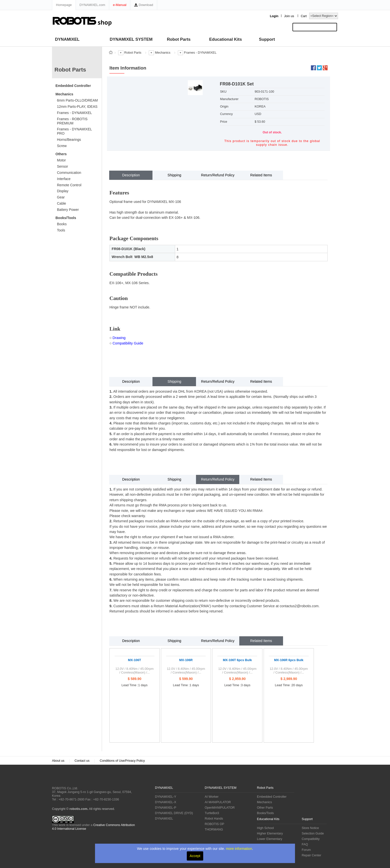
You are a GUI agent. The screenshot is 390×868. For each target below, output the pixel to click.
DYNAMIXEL (67, 39)
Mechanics (64, 94)
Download (144, 5)
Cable (62, 203)
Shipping (174, 175)
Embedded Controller (73, 86)
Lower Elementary (270, 839)
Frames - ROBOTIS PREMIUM (72, 121)
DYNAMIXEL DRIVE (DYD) (174, 813)
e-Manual (120, 5)
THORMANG (214, 830)
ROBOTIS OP (214, 824)
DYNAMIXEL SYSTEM (131, 39)
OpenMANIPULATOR (220, 808)
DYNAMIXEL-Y (166, 797)
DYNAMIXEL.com (92, 5)
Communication (69, 173)
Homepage (64, 5)
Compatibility (311, 839)
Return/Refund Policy (218, 175)
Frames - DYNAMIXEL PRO (74, 131)
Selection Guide (313, 833)
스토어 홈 (111, 52)
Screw (62, 146)
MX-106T (135, 660)
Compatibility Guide (128, 343)
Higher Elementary (270, 833)
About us (58, 761)
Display (63, 191)
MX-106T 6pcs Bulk (237, 660)
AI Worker (212, 797)
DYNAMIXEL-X (166, 802)
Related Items (261, 175)
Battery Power (68, 210)
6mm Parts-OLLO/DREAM (77, 100)
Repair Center (311, 855)
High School (265, 828)
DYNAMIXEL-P (166, 808)
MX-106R (186, 660)
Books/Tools (66, 218)
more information (239, 849)
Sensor (62, 166)
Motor (61, 160)
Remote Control (69, 185)
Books (62, 224)
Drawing (119, 338)
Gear (61, 197)
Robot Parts (179, 39)
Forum (306, 850)
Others (61, 154)
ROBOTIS (72, 778)
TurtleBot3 (212, 813)
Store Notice (310, 828)
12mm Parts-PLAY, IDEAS (77, 107)
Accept (195, 856)
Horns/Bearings (69, 140)
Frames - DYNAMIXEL (74, 113)
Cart (304, 16)
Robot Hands (214, 819)
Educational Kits (225, 39)
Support (267, 39)
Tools (61, 230)
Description (131, 175)
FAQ (305, 844)
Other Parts (265, 808)
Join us (289, 16)
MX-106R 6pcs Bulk (289, 660)
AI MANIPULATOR (218, 802)
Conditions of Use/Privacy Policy (122, 761)
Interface (64, 179)
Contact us (82, 761)
